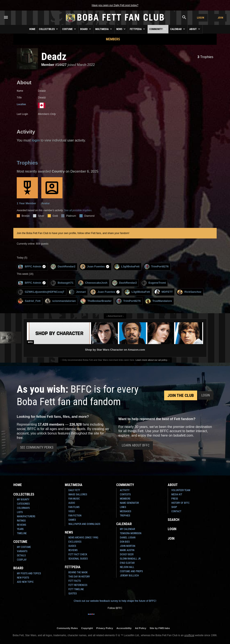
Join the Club (181, 395)
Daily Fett (74, 490)
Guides (72, 546)
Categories (23, 504)
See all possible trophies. (78, 210)
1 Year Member (27, 191)
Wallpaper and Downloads (84, 524)
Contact (176, 511)
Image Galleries (78, 494)
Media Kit (177, 494)
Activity (125, 490)
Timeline (22, 533)
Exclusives (75, 542)
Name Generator (129, 503)
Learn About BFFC (136, 445)
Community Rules (67, 628)
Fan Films (74, 507)
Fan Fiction (75, 516)
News (121, 29)
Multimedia (104, 29)
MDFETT (164, 292)
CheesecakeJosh (93, 283)
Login (201, 18)
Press (175, 499)
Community (158, 29)
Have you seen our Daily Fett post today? (115, 5)
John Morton (127, 546)
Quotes (73, 594)
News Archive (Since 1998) (83, 538)
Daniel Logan (128, 538)
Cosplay (22, 560)
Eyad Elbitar (127, 563)
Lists (20, 512)
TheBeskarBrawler (96, 301)
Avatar (52, 191)
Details (21, 556)
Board (86, 29)
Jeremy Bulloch (129, 576)
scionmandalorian (60, 301)
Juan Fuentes (95, 267)
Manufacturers (26, 516)
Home (32, 29)
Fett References (78, 585)
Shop (174, 507)
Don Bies (125, 542)
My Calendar (127, 529)
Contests (125, 494)
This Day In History (79, 577)
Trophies (205, 57)
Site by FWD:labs (160, 628)
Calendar (178, 29)
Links (123, 507)
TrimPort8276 (156, 267)
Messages (125, 511)
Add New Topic (25, 582)
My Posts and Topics (29, 573)
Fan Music (74, 499)
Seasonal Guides (78, 559)
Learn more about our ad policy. (152, 360)
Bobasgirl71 (62, 283)
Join (220, 18)
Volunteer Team (181, 490)
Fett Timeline (76, 589)
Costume (69, 29)
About (195, 29)
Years (20, 529)
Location (21, 104)
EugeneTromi (154, 283)
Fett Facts (75, 581)
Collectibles (49, 29)
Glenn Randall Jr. (130, 559)
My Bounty (23, 500)
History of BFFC (180, 503)
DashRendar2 (63, 267)
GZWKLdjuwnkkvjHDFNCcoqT (41, 292)
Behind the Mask (78, 572)
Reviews (21, 525)
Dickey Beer (127, 554)
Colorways (23, 508)
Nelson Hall (127, 567)
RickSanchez (189, 292)
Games (72, 520)
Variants (22, 551)
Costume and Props (131, 571)
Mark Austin (127, 550)
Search (174, 520)
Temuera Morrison (131, 533)
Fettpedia (138, 29)
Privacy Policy (105, 628)
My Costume (24, 547)
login (36, 140)
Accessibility (124, 628)
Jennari (77, 292)
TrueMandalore (159, 301)
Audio (72, 503)
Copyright (87, 628)
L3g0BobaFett (127, 267)
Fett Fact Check (78, 554)
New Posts (23, 578)
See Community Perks (37, 447)
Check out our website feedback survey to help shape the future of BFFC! (115, 601)
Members (113, 39)
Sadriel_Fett (29, 301)
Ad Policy (141, 628)
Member (48, 65)
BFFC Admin (32, 267)
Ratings (21, 521)
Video (72, 511)
